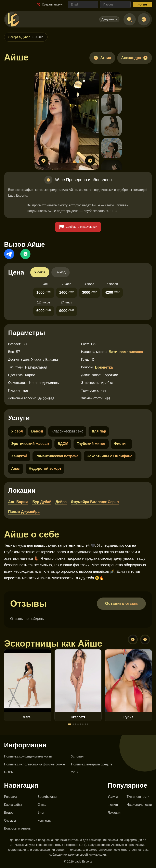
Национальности (139, 805)
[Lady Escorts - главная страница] (12, 19)
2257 (75, 772)
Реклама (11, 797)
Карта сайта (13, 805)
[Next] (145, 639)
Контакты (45, 820)
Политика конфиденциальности (28, 756)
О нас (42, 805)
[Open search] (130, 19)
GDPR (9, 772)
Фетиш (113, 805)
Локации (114, 813)
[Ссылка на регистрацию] (50, 4)
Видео (9, 813)
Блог (41, 813)
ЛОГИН (142, 5)
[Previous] (133, 639)
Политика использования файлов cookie (35, 764)
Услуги (113, 797)
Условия (77, 756)
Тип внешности (138, 797)
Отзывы (10, 820)
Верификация (48, 797)
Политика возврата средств (92, 764)
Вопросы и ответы (18, 828)
